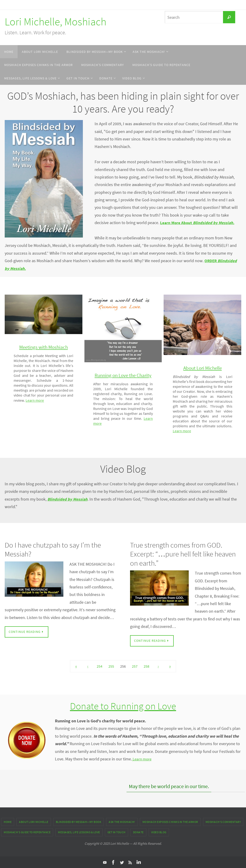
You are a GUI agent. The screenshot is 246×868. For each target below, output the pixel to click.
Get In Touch (117, 832)
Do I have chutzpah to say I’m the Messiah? (54, 549)
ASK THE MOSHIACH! (122, 822)
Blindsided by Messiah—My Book (79, 822)
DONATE (138, 832)
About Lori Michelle (34, 822)
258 (146, 666)
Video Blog (159, 832)
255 (111, 666)
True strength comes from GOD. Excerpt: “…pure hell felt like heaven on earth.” (184, 554)
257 (135, 666)
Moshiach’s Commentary (223, 822)
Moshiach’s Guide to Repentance (27, 832)
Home (8, 822)
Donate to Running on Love (123, 706)
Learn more (63, 400)
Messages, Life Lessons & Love (79, 832)
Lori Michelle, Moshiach (56, 22)
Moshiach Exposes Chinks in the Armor (170, 822)
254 (100, 666)
